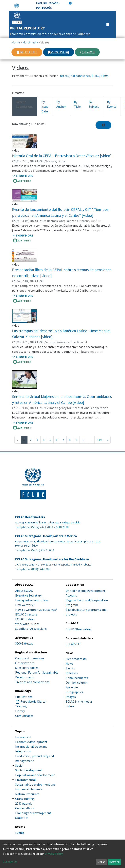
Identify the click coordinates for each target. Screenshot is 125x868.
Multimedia (30, 42)
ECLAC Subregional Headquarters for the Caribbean (52, 559)
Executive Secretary (28, 595)
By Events (112, 104)
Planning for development (33, 813)
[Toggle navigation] (106, 25)
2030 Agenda (24, 803)
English (41, 3)
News (69, 663)
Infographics (74, 692)
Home (16, 42)
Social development (29, 770)
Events (70, 668)
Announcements (77, 678)
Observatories (25, 663)
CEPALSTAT (73, 644)
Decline (101, 862)
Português (44, 8)
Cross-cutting (25, 799)
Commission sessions (30, 658)
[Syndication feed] (103, 125)
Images (71, 697)
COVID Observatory (79, 629)
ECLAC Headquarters (30, 517)
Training (21, 706)
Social (19, 765)
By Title (77, 104)
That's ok (114, 862)
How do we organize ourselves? (36, 610)
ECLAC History (25, 619)
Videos (70, 706)
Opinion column (77, 682)
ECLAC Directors (26, 614)
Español (54, 3)
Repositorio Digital (33, 701)
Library (20, 711)
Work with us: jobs (27, 624)
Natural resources (27, 794)
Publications (24, 697)
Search (87, 52)
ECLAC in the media (79, 701)
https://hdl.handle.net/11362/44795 (84, 76)
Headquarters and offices (32, 600)
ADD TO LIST (22, 181)
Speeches (72, 687)
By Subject (94, 104)
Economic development (31, 742)
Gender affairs (25, 808)
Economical (23, 737)
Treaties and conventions (32, 682)
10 (84, 440)
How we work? (25, 605)
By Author (61, 104)
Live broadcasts (76, 659)
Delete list (27, 52)
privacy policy (54, 854)
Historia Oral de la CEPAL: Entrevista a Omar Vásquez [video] (62, 156)
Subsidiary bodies (27, 668)
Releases (72, 673)
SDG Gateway (24, 643)
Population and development (35, 775)
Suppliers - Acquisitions (31, 629)
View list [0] (59, 52)
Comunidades (24, 716)
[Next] (107, 440)
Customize (10, 862)
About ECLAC (24, 591)
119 (99, 440)
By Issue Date (45, 106)
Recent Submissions (25, 104)
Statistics (22, 818)
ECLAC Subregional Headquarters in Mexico (46, 536)
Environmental (26, 780)
